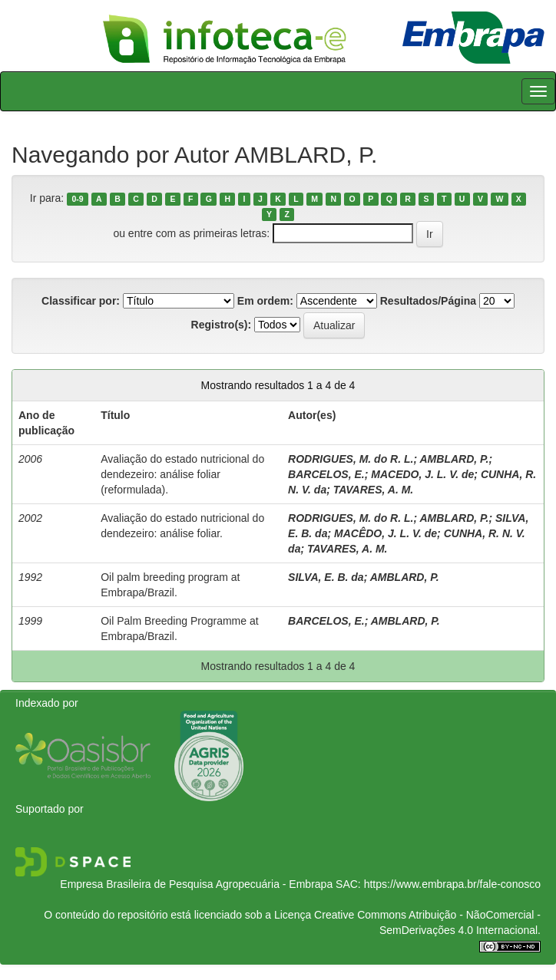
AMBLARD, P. (455, 459)
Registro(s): (222, 325)
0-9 (77, 199)
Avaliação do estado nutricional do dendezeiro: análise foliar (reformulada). (182, 474)
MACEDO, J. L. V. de (422, 474)
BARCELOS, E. (326, 474)
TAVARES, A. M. (373, 490)
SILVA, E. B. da (326, 577)
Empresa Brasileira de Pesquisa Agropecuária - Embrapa (196, 884)
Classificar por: (81, 301)
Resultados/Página (428, 301)
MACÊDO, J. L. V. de (386, 533)
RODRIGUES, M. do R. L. (351, 459)
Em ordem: (265, 301)
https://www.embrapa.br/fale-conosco (452, 884)
